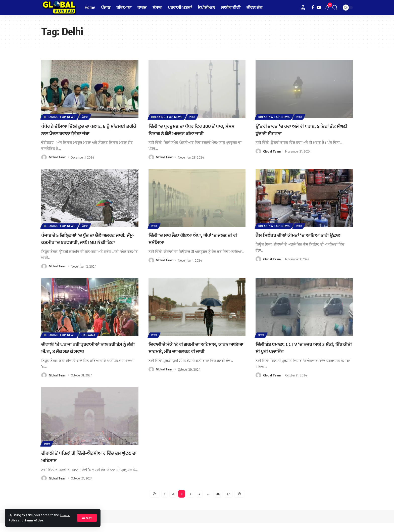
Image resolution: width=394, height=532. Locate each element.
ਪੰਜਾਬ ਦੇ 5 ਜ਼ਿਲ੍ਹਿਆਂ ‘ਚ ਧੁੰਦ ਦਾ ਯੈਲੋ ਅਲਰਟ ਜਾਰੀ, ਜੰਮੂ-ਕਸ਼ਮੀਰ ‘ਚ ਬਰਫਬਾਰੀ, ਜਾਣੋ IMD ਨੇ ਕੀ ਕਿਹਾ (88, 242)
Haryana (90, 342)
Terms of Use (36, 520)
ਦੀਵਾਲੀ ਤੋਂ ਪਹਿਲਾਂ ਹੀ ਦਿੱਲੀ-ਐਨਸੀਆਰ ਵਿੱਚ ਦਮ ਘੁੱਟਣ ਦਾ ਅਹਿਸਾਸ (87, 465)
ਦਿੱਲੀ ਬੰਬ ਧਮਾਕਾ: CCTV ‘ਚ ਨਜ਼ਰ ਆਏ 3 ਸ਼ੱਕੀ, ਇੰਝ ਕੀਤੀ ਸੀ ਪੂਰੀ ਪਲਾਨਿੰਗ (303, 354)
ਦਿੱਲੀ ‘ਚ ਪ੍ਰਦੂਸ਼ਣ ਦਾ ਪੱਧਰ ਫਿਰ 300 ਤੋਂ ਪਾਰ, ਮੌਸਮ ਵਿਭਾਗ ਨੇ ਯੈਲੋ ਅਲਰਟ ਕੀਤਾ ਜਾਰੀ (195, 129)
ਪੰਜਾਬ (86, 117)
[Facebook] (313, 7)
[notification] (327, 8)
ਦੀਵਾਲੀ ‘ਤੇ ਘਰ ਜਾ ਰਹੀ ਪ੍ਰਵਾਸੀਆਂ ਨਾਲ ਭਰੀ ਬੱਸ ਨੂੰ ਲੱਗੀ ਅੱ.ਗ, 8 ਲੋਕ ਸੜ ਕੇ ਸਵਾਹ (87, 354)
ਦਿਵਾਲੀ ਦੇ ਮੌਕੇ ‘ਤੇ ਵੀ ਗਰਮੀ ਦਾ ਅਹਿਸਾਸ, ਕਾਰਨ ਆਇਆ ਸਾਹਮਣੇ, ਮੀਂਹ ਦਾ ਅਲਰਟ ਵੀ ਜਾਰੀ (193, 358)
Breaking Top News (60, 117)
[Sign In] (303, 8)
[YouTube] (319, 7)
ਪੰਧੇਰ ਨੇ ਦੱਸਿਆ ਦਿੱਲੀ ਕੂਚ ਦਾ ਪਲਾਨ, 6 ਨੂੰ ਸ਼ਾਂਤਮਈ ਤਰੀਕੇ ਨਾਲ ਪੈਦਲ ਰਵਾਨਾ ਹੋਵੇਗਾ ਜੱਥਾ (87, 129)
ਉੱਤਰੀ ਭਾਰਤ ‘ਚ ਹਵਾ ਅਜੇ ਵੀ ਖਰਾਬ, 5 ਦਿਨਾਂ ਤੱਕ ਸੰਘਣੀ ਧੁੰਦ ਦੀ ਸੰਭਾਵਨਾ (301, 129)
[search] (335, 8)
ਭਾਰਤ (193, 117)
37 (229, 502)
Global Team (58, 157)
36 (218, 502)
